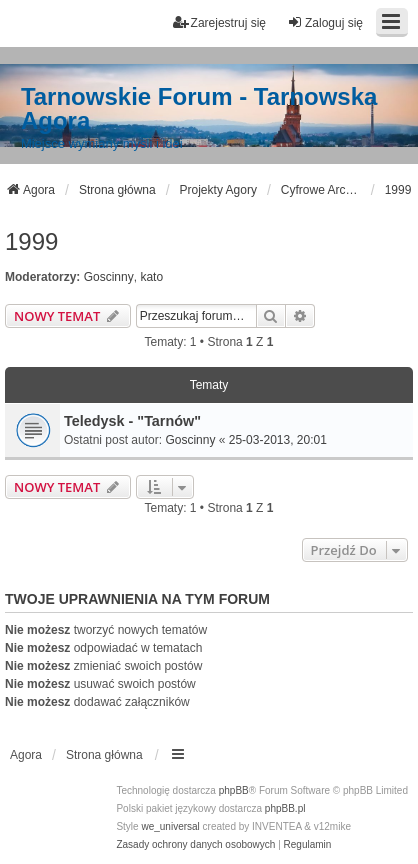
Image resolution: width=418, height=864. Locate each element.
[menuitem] (195, 845)
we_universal (170, 826)
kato (151, 277)
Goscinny (109, 277)
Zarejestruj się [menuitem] (219, 22)
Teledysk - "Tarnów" (132, 421)
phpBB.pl (285, 808)
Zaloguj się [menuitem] (325, 22)
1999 (31, 241)
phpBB (234, 790)
